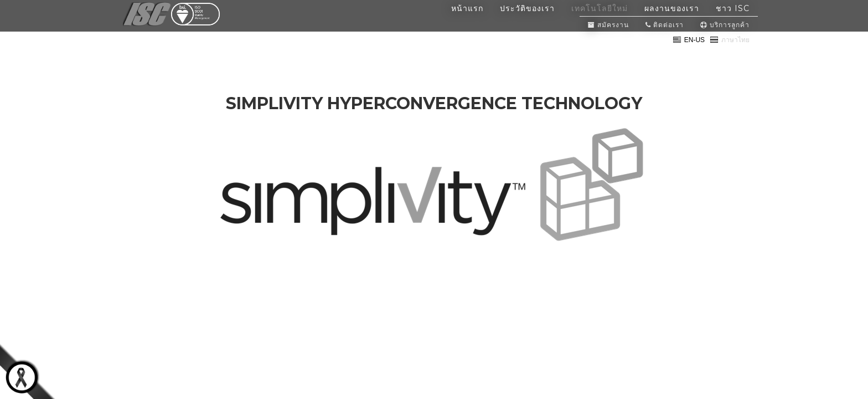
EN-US (689, 53)
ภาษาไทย (730, 53)
